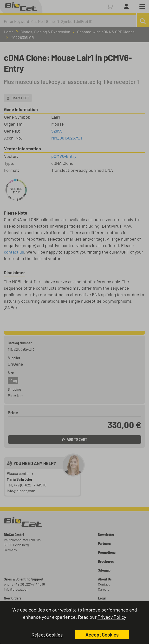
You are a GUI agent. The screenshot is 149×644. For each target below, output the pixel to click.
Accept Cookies (102, 635)
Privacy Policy (112, 617)
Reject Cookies (47, 635)
